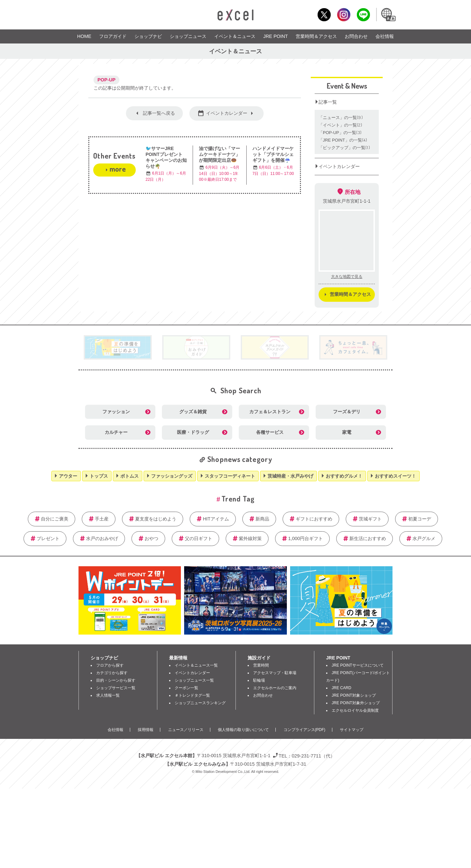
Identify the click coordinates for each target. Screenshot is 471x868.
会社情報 (385, 36)
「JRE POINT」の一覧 (343, 140)
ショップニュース (188, 36)
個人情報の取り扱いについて (243, 730)
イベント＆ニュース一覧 (196, 665)
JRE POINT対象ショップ (354, 695)
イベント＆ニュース (235, 36)
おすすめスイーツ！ (395, 476)
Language (388, 15)
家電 (347, 432)
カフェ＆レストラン (270, 412)
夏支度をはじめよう (156, 519)
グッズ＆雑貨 (193, 412)
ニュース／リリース (186, 730)
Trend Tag (238, 499)
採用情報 (146, 730)
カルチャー (116, 432)
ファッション (116, 412)
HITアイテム (216, 519)
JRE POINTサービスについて (358, 665)
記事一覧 (328, 102)
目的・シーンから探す (116, 680)
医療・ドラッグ (193, 432)
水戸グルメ (424, 538)
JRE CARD (341, 688)
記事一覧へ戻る (159, 113)
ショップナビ (148, 36)
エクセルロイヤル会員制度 (355, 710)
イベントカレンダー (227, 113)
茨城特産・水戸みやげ (290, 476)
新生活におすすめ (368, 538)
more (118, 169)
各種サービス (270, 432)
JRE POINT (276, 36)
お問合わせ (356, 36)
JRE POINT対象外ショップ (356, 703)
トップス (99, 476)
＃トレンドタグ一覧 (192, 695)
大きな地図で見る (347, 277)
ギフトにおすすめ (314, 519)
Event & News (347, 86)
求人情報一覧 (108, 695)
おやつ (151, 538)
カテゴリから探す (112, 673)
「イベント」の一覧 (340, 125)
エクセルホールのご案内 (275, 688)
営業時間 (261, 665)
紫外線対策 (250, 538)
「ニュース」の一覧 (341, 118)
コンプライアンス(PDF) (305, 730)
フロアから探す (110, 665)
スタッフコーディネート (230, 476)
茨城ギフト (370, 519)
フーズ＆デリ (347, 412)
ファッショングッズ (172, 476)
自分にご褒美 (55, 519)
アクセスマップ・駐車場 (275, 673)
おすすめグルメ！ (344, 476)
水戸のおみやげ (102, 538)
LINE (363, 15)
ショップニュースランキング (200, 703)
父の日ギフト (199, 538)
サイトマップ (352, 730)
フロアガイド (113, 36)
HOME (84, 36)
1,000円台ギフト (305, 538)
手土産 (102, 519)
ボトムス (130, 476)
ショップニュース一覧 (194, 680)
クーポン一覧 (186, 688)
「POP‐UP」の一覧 (340, 133)
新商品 (262, 519)
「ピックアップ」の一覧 (344, 148)
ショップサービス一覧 (116, 688)
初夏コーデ (420, 519)
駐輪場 (259, 680)
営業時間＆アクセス (316, 36)
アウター (68, 476)
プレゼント (48, 538)
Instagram (344, 15)
